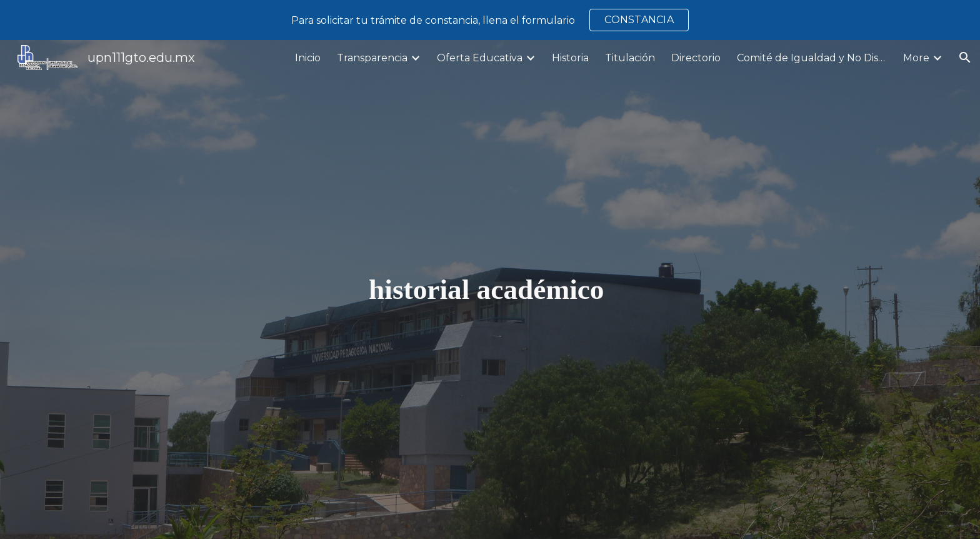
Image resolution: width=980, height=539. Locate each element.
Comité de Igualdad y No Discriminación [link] (812, 58)
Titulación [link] (630, 58)
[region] (490, 20)
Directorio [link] (696, 58)
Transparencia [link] (372, 58)
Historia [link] (570, 58)
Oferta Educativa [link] (480, 58)
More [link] (916, 58)
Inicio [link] (308, 58)
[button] (965, 58)
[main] (490, 290)
